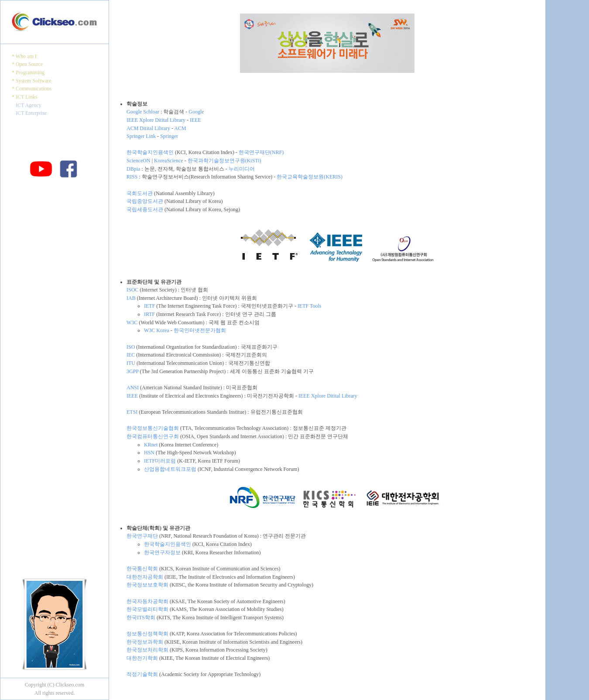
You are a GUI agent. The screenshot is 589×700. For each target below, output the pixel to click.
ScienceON (139, 161)
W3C (132, 323)
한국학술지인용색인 (150, 152)
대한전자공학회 (145, 577)
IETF (149, 306)
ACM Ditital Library (148, 128)
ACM (180, 128)
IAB (131, 298)
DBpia (133, 169)
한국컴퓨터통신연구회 (153, 436)
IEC (131, 355)
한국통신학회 (142, 569)
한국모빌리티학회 (147, 609)
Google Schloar (143, 112)
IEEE (195, 120)
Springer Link (141, 136)
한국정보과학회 (145, 642)
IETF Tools (310, 306)
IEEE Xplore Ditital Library (156, 120)
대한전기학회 (142, 658)
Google (196, 112)
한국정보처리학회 (147, 650)
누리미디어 (242, 169)
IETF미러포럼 (160, 461)
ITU (131, 363)
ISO (131, 347)
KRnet (151, 445)
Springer (169, 136)
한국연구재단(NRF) (261, 152)
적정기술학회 (142, 674)
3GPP (133, 371)
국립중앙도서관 (145, 201)
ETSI (132, 412)
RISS (132, 177)
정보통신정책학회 (147, 634)
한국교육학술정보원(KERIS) (310, 177)
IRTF (149, 314)
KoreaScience (169, 161)
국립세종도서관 (145, 209)
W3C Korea (157, 330)
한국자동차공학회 (147, 601)
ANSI (133, 388)
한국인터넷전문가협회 (200, 330)
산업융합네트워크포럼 (170, 469)
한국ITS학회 (141, 618)
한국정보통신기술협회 (153, 428)
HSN (149, 453)
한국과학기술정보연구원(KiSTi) (224, 161)
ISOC (132, 290)
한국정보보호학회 (147, 585)
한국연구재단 (142, 536)
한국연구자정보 (162, 552)
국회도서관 (140, 193)
